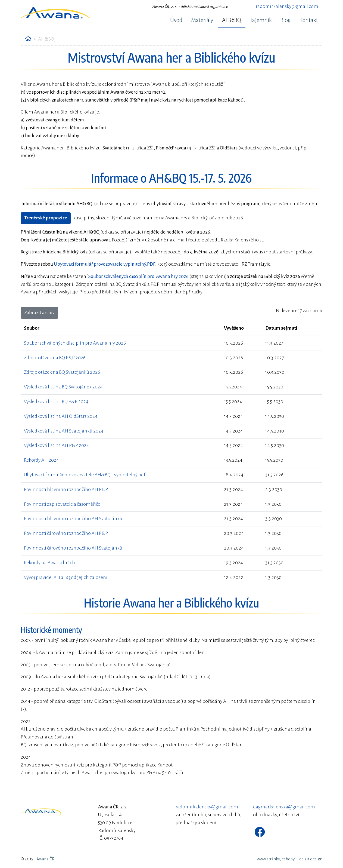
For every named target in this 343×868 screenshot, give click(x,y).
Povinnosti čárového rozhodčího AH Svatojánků (73, 548)
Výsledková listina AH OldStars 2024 (61, 416)
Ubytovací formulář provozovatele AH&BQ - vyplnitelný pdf (85, 475)
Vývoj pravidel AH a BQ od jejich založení (66, 577)
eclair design (311, 859)
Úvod (176, 20)
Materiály (202, 20)
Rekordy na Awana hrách (49, 563)
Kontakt (309, 20)
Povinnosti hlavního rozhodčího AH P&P (66, 490)
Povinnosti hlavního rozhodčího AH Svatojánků (73, 519)
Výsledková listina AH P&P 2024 (57, 445)
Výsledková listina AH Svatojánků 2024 (64, 431)
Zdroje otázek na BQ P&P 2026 (55, 358)
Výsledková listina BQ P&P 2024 (56, 402)
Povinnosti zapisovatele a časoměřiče (62, 504)
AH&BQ (232, 20)
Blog (286, 20)
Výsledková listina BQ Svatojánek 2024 (63, 387)
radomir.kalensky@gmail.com (287, 6)
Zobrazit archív (39, 313)
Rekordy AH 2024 (41, 460)
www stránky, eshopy (276, 859)
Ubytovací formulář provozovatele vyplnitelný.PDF (105, 264)
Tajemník (261, 20)
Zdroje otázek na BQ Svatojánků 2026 (62, 372)
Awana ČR (45, 859)
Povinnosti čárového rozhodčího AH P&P (66, 533)
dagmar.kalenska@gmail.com (284, 807)
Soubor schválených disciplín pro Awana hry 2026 (75, 343)
